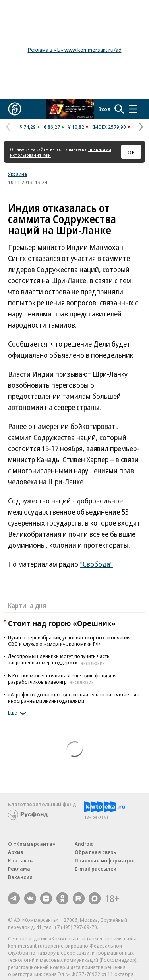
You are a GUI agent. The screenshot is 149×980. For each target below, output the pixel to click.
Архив (15, 852)
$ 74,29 (28, 127)
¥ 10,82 (76, 127)
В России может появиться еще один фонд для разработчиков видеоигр (62, 679)
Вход (104, 109)
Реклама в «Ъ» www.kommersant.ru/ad (75, 50)
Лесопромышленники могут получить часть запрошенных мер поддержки (59, 659)
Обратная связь (95, 852)
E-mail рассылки (96, 869)
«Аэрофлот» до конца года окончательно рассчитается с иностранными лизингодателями (74, 698)
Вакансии (20, 877)
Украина (17, 174)
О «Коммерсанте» (32, 844)
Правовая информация (105, 860)
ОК (131, 152)
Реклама (19, 869)
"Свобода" (96, 564)
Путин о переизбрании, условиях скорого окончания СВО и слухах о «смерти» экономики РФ (69, 641)
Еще (18, 713)
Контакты (21, 860)
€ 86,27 (52, 127)
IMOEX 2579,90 (109, 127)
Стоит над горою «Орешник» (62, 623)
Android (84, 844)
